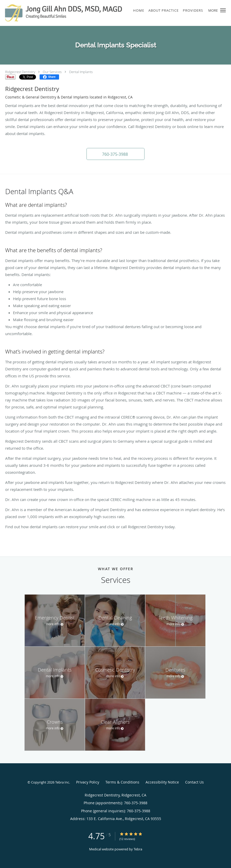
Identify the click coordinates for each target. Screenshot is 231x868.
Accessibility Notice (162, 782)
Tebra (138, 849)
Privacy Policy (88, 782)
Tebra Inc (62, 782)
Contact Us (194, 782)
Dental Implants (81, 72)
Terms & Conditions (122, 782)
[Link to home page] (62, 13)
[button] (223, 10)
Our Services (52, 72)
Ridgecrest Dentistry (20, 72)
